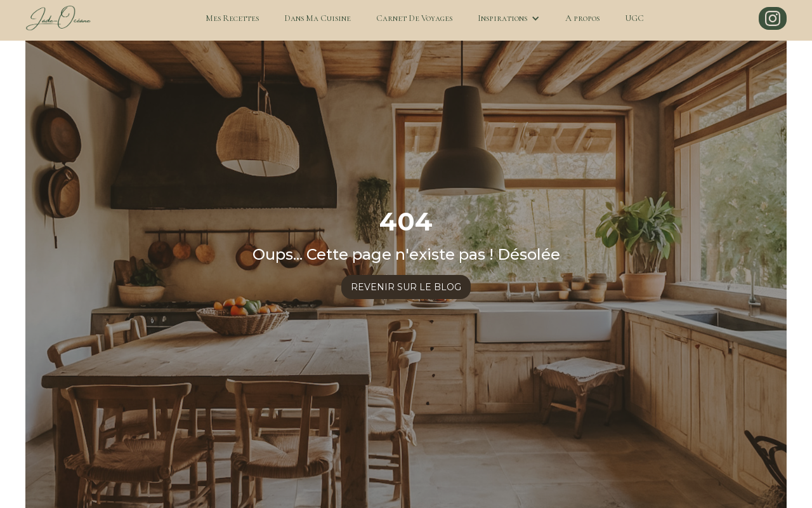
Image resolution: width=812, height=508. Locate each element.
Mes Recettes (232, 18)
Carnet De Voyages (414, 18)
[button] (509, 18)
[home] (58, 18)
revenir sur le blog (406, 287)
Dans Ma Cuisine (318, 18)
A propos (582, 18)
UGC (634, 18)
